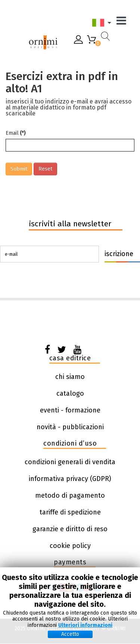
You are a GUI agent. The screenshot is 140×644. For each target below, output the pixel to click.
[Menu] (123, 23)
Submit (19, 169)
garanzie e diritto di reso (70, 529)
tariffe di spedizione (70, 512)
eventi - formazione (70, 410)
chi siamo (70, 377)
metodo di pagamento (70, 495)
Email (16, 133)
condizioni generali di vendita (70, 462)
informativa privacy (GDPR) (70, 479)
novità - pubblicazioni (70, 427)
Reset (45, 169)
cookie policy (70, 546)
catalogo (70, 393)
